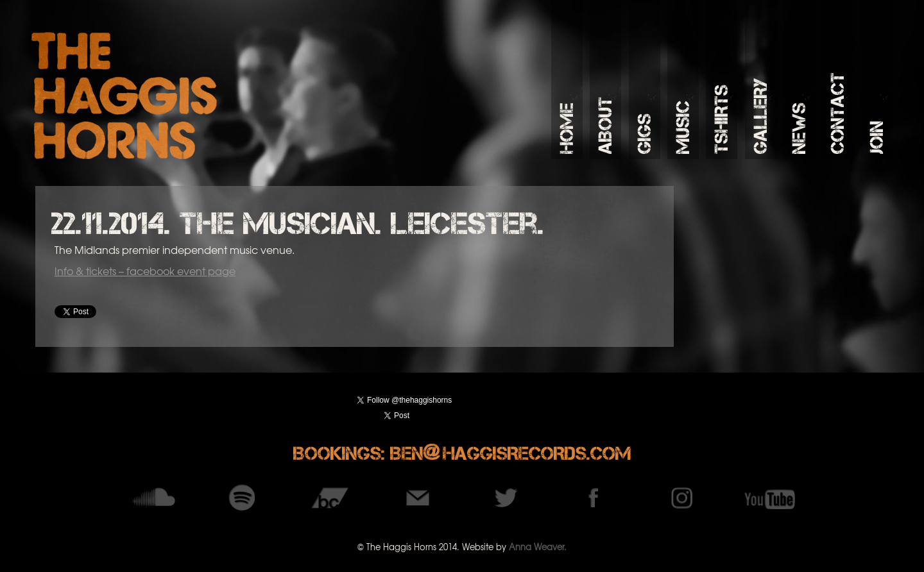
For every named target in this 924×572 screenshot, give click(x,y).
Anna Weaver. (538, 547)
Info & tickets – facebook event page (145, 271)
